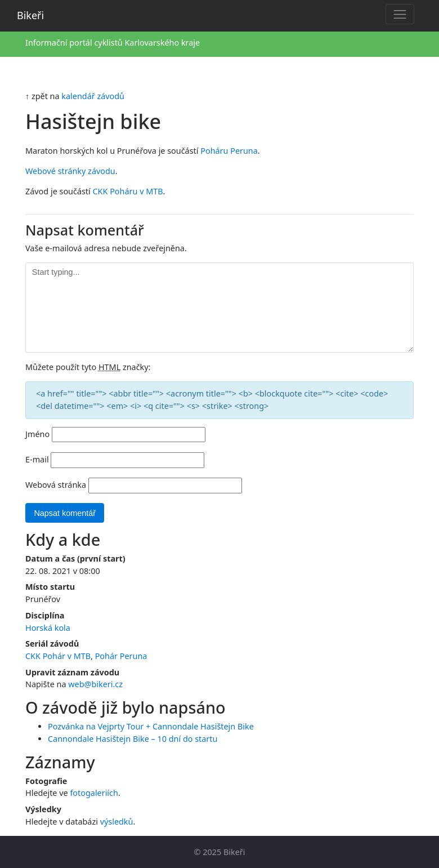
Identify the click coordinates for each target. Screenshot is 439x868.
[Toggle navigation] (400, 14)
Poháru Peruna (229, 151)
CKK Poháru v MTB (128, 191)
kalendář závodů (93, 96)
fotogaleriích (94, 793)
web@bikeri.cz (95, 684)
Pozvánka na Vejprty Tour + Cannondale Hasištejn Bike (151, 726)
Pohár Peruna (121, 656)
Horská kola (48, 628)
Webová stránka (56, 485)
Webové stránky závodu (70, 171)
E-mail (37, 459)
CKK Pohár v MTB (58, 656)
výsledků (117, 822)
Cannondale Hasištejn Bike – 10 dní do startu (133, 739)
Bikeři (30, 15)
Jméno (37, 434)
